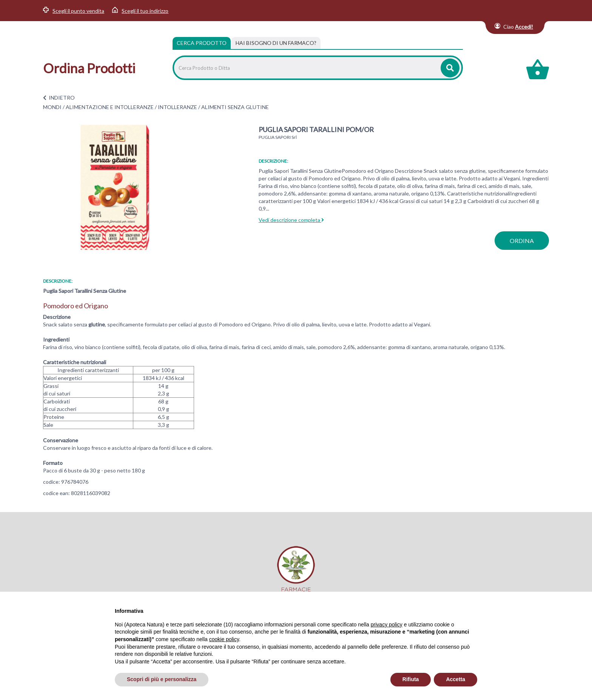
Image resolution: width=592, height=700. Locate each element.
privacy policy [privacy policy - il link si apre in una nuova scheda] (387, 625)
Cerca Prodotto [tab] (202, 43)
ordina (522, 241)
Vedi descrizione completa (291, 220)
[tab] (276, 43)
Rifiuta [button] (411, 679)
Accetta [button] (456, 679)
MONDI (52, 107)
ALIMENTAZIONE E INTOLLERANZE (110, 107)
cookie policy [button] (224, 639)
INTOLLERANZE (177, 107)
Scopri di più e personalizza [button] (162, 679)
